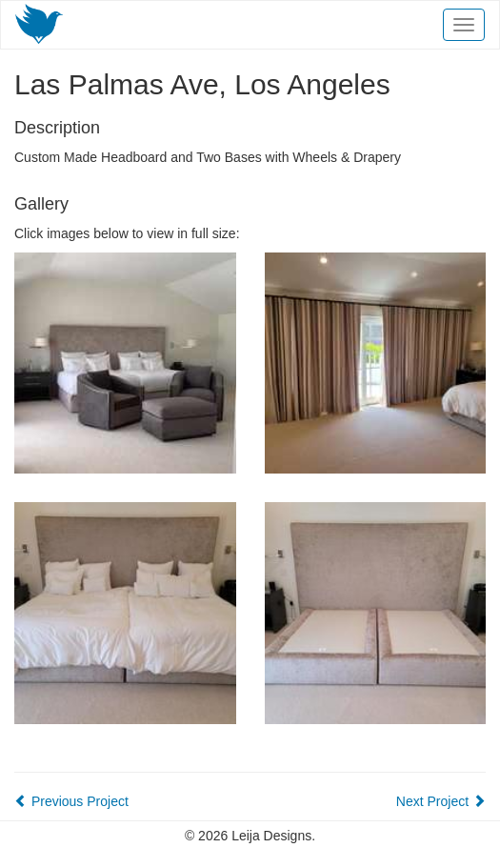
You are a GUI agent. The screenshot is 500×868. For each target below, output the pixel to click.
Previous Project (71, 801)
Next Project (441, 801)
